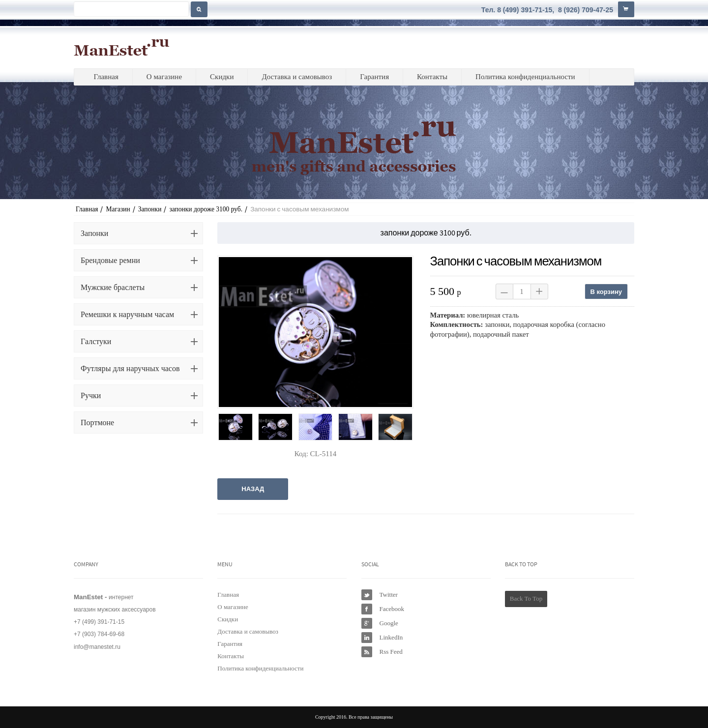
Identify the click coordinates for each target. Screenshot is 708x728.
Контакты (432, 77)
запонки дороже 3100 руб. (206, 209)
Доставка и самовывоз (297, 77)
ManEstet (122, 47)
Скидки (222, 77)
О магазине (164, 77)
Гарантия (374, 77)
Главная (106, 77)
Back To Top (526, 598)
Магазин (118, 209)
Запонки (150, 209)
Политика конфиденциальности (525, 77)
